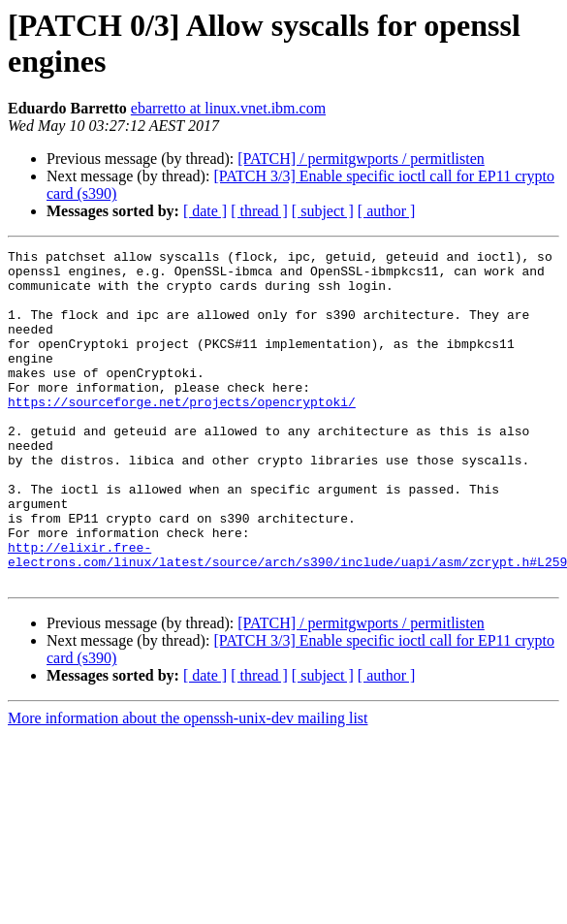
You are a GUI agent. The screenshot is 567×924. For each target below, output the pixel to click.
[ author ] (387, 211)
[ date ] (205, 211)
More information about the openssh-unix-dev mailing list (188, 785)
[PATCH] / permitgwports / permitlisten (361, 159)
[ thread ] (259, 211)
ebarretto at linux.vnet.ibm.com (228, 108)
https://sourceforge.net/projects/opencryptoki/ (182, 433)
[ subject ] (323, 211)
